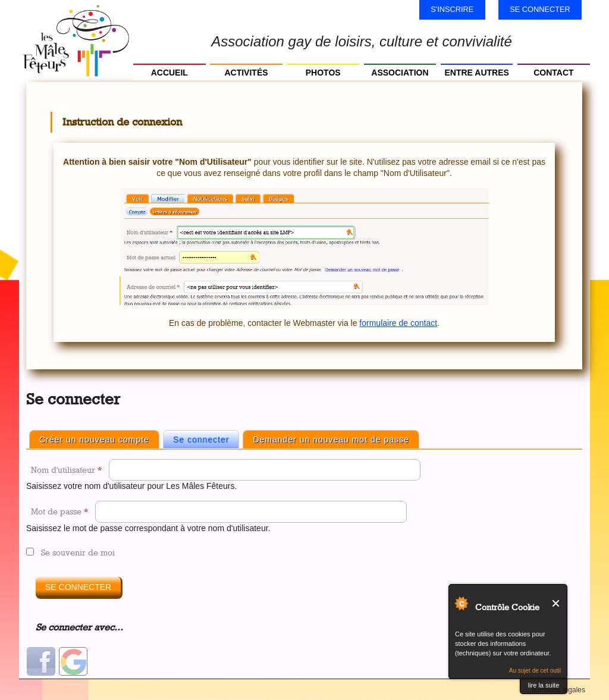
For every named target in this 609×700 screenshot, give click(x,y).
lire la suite (544, 685)
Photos (323, 73)
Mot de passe (59, 511)
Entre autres (476, 73)
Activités (246, 73)
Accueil (169, 73)
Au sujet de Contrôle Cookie (461, 603)
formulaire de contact (398, 323)
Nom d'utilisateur (66, 470)
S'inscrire (452, 9)
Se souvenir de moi (78, 552)
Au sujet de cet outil (535, 671)
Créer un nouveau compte (94, 440)
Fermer (556, 603)
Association (400, 73)
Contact (553, 73)
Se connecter (540, 9)
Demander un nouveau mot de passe (331, 440)
